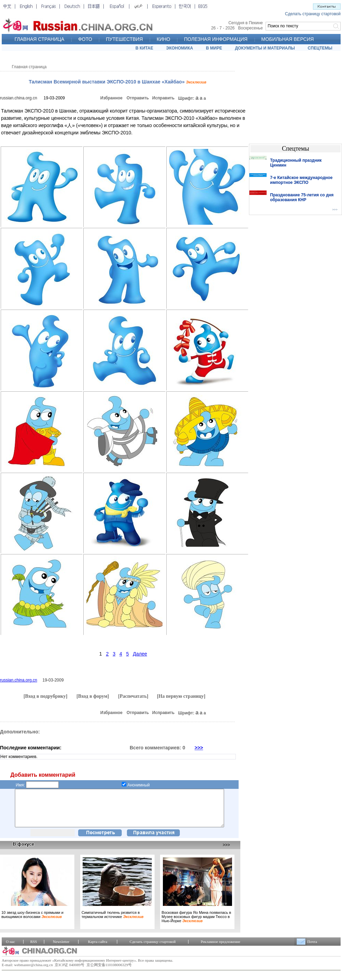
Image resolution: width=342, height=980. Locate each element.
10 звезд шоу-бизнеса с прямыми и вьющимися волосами (32, 922)
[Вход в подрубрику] (45, 696)
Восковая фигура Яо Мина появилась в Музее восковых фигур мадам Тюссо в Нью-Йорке (196, 924)
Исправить (163, 98)
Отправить (138, 98)
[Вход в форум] (93, 696)
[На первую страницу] (181, 696)
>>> (199, 748)
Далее (140, 654)
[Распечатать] (133, 696)
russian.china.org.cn (19, 98)
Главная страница (29, 67)
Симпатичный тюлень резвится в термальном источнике (113, 922)
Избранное (111, 98)
